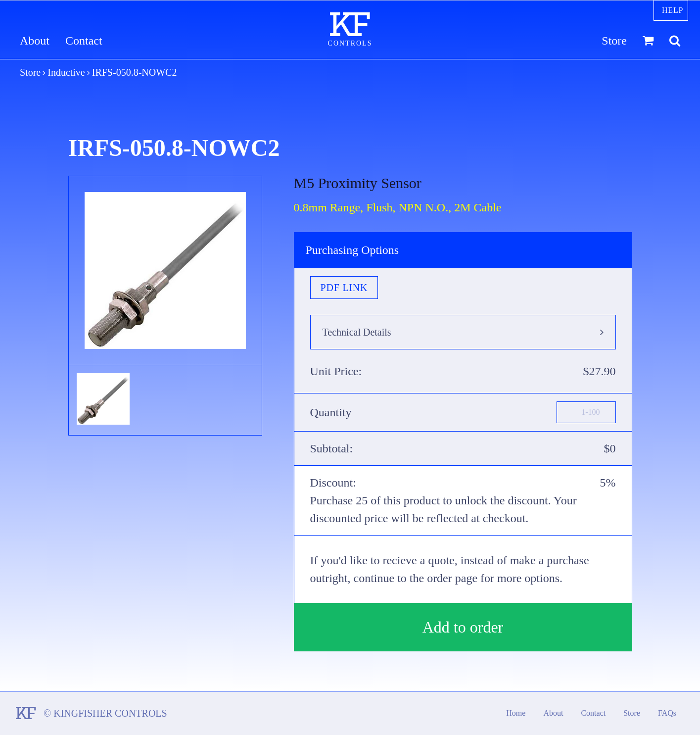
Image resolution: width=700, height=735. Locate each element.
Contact (84, 41)
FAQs (667, 713)
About (35, 41)
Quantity (331, 412)
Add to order (463, 627)
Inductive (66, 72)
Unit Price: (336, 371)
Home (516, 713)
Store (614, 41)
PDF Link (344, 288)
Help (673, 10)
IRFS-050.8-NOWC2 (135, 72)
